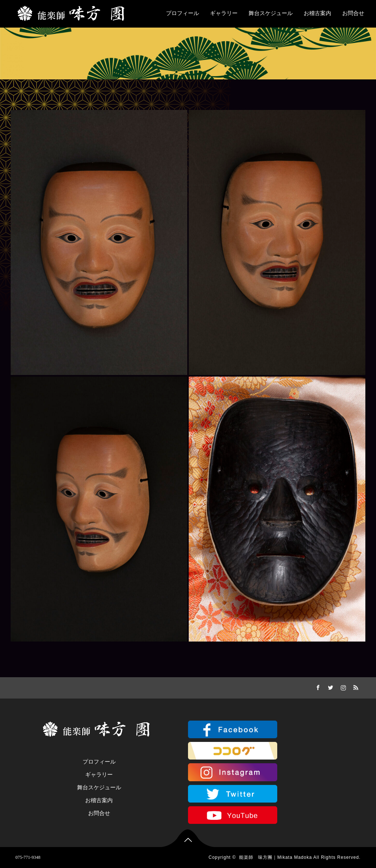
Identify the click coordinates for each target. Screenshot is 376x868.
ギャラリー (224, 13)
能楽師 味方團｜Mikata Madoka (275, 857)
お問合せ (353, 13)
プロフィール (182, 13)
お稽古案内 (317, 13)
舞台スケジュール (271, 13)
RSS (355, 686)
